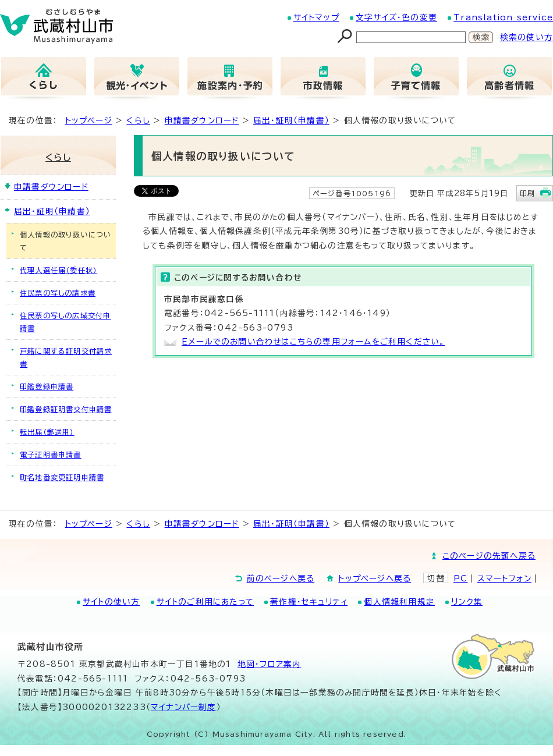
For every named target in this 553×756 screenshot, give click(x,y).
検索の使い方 (527, 37)
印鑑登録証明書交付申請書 (66, 409)
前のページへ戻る (281, 578)
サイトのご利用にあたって (205, 602)
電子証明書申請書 (51, 455)
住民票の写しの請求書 (58, 293)
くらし (138, 120)
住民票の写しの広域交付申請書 (65, 322)
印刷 (527, 193)
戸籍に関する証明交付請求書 (66, 357)
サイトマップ (316, 17)
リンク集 (467, 602)
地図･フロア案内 (270, 664)
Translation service (503, 17)
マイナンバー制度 (184, 707)
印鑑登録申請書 (47, 386)
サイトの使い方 (111, 602)
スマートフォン (504, 578)
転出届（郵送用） (47, 432)
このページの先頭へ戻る (489, 556)
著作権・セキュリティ (309, 602)
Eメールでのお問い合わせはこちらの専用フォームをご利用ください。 (313, 342)
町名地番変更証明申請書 (62, 477)
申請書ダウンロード (202, 120)
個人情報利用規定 (399, 602)
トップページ (89, 120)
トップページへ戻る (375, 578)
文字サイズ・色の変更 (396, 17)
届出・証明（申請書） (291, 120)
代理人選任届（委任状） (59, 270)
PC (460, 578)
